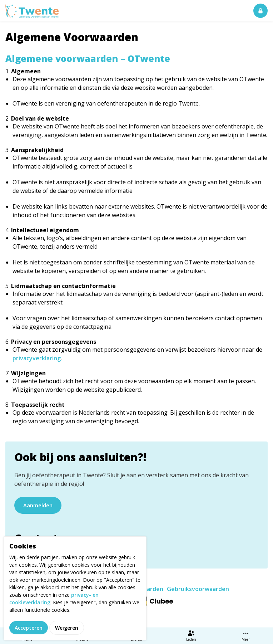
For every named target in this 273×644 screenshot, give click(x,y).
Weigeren (67, 628)
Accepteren (29, 628)
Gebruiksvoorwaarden (198, 589)
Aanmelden (38, 505)
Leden (191, 636)
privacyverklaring (37, 358)
